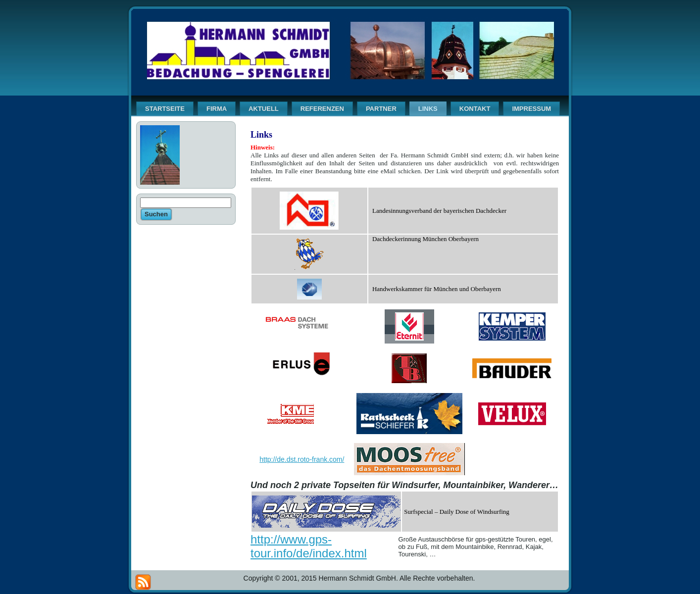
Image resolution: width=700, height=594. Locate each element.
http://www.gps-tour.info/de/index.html (309, 546)
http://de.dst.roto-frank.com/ (302, 459)
